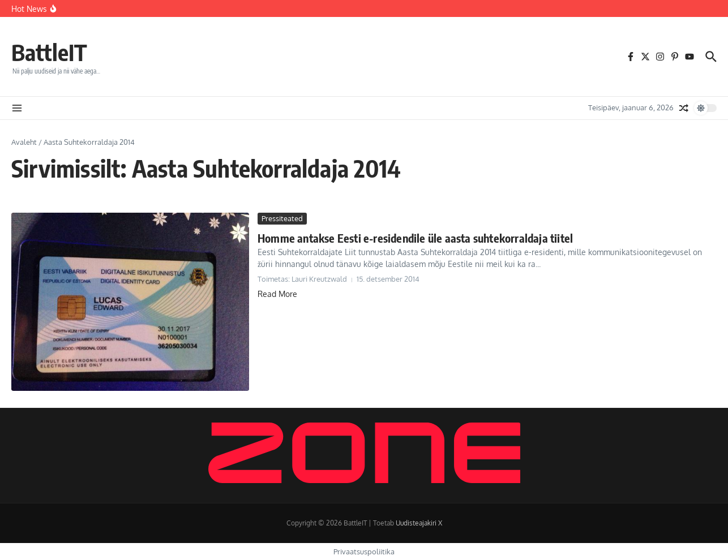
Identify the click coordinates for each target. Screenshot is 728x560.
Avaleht (24, 142)
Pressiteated (282, 218)
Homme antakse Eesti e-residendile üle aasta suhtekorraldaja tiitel (415, 238)
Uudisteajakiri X (419, 523)
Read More (277, 294)
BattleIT (49, 52)
